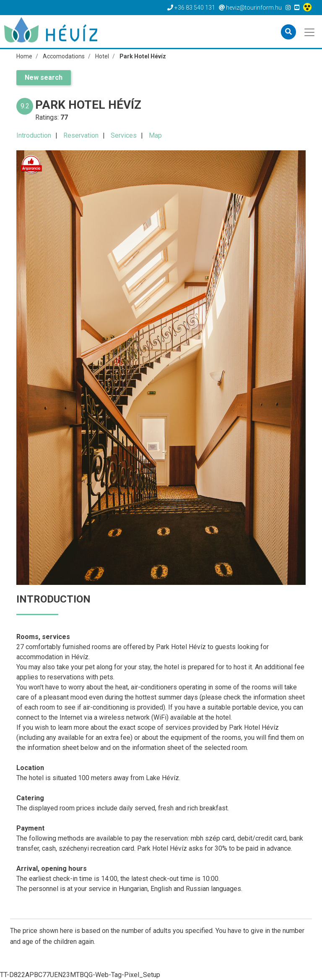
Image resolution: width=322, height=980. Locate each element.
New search (44, 77)
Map (155, 135)
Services (124, 135)
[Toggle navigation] (310, 31)
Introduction (34, 135)
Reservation (81, 135)
